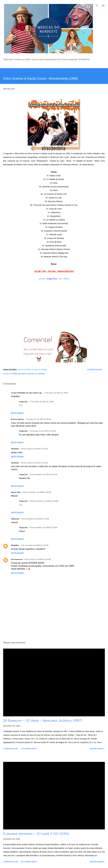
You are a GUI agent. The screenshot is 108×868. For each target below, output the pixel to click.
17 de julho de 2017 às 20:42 (42, 402)
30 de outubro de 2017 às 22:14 (35, 449)
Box (60, 279)
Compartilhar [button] (94, 370)
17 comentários (29, 749)
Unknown (15, 519)
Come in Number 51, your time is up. (27, 393)
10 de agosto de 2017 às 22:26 (43, 431)
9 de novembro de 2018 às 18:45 (43, 527)
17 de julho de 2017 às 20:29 (56, 393)
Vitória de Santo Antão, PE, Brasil (27, 374)
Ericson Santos (18, 419)
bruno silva (16, 492)
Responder (17, 413)
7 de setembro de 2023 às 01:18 (35, 545)
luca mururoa (17, 559)
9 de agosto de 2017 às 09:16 (39, 419)
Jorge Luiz (23, 402)
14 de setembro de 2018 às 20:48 (44, 501)
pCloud (42, 279)
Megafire (15, 545)
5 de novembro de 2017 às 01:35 (43, 474)
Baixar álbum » (97, 749)
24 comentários (29, 862)
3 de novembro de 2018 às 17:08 (35, 519)
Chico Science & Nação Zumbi (32, 370)
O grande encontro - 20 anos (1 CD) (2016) (36, 834)
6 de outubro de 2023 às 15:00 (38, 559)
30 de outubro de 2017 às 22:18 (35, 463)
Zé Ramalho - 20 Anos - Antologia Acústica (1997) (43, 720)
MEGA (66, 279)
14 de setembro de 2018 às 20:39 (37, 492)
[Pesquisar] (97, 5)
